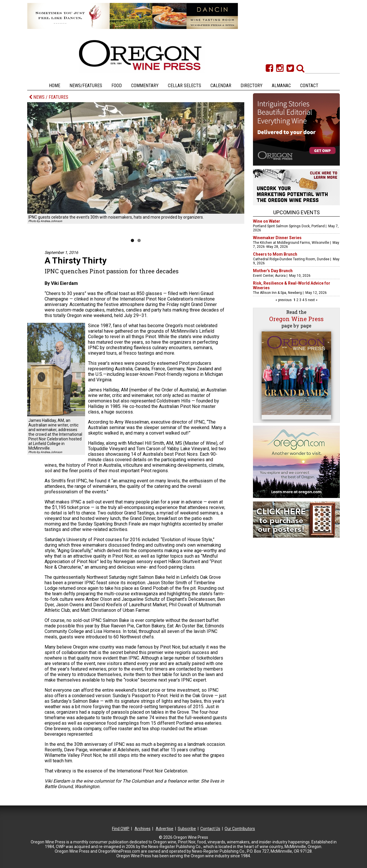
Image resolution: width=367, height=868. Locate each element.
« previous (284, 300)
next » (312, 300)
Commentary (145, 86)
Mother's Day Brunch (273, 271)
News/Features (86, 86)
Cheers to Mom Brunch (275, 254)
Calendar (221, 86)
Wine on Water (267, 221)
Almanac (281, 86)
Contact (309, 86)
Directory (252, 86)
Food (117, 86)
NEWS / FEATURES (49, 97)
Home (55, 86)
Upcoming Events (297, 212)
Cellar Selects (185, 86)
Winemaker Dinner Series (277, 238)
